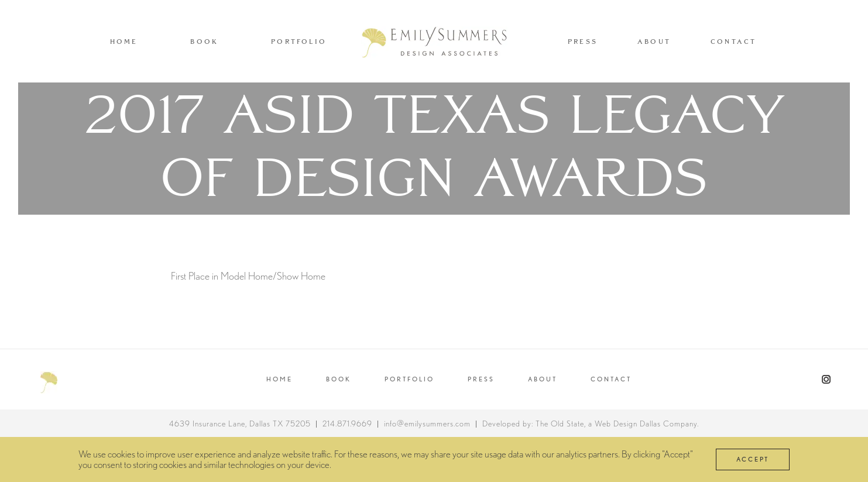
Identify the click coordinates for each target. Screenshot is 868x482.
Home (124, 42)
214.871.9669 (347, 424)
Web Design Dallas (628, 424)
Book (204, 42)
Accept (753, 459)
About (654, 42)
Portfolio (299, 42)
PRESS (481, 379)
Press (583, 42)
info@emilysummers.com (427, 424)
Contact (733, 42)
